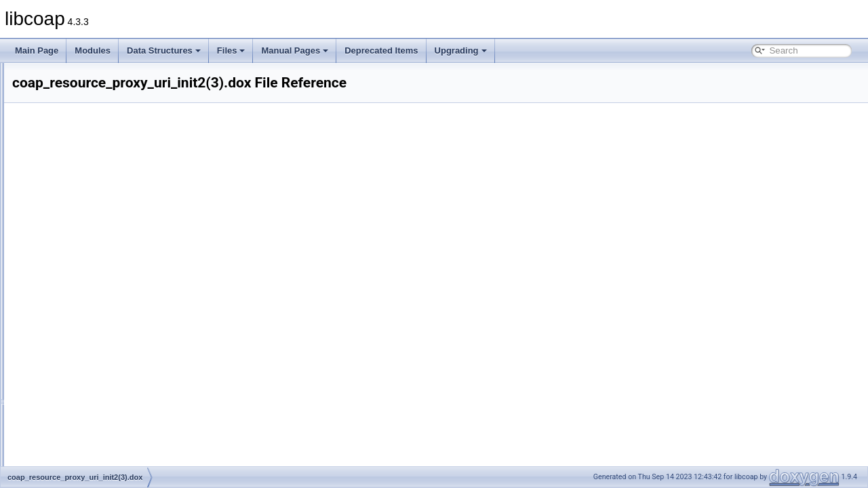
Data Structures (164, 50)
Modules (93, 50)
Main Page (37, 50)
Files (231, 50)
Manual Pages (295, 50)
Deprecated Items (381, 50)
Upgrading (461, 50)
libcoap (25, 74)
